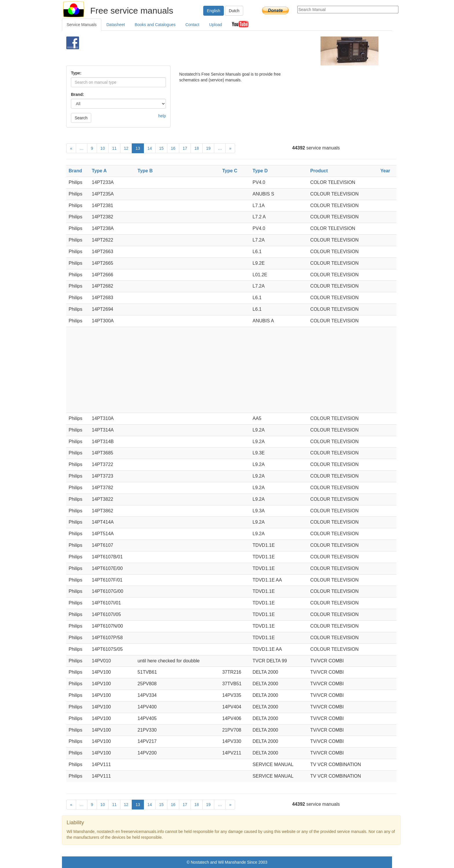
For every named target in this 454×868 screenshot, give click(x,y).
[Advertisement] (217, 51)
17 (185, 148)
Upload (215, 25)
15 (161, 148)
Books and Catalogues (155, 25)
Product (319, 171)
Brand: (77, 94)
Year (385, 171)
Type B (145, 171)
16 (173, 148)
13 (138, 148)
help (162, 116)
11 (114, 148)
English (214, 11)
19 (208, 148)
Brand (75, 171)
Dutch (234, 11)
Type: (76, 73)
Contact (192, 25)
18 (197, 148)
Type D (260, 171)
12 (126, 148)
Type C (230, 171)
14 (150, 148)
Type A (99, 171)
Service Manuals (82, 25)
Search (81, 118)
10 (103, 148)
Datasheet (116, 25)
